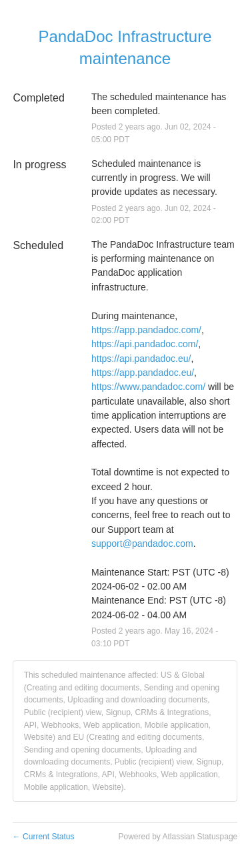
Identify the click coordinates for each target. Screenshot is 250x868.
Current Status (44, 837)
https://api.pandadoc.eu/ (141, 359)
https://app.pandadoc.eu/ (143, 373)
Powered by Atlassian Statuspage (178, 837)
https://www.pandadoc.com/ (148, 387)
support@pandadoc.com (142, 544)
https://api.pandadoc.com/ (145, 344)
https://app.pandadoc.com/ (146, 330)
